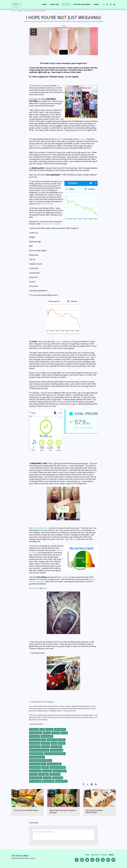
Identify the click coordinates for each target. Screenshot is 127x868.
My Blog (20, 11)
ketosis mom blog (60, 771)
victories (49, 729)
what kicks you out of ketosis (55, 754)
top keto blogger (36, 778)
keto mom (46, 747)
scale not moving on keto (56, 740)
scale (42, 729)
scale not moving (56, 750)
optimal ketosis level (37, 757)
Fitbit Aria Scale (46, 204)
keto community (47, 736)
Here (45, 588)
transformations (36, 733)
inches (54, 743)
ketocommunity (35, 771)
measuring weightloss (38, 740)
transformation (60, 729)
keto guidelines (61, 781)
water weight (35, 743)
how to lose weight (54, 764)
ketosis (64, 733)
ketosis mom (35, 736)
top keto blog (55, 774)
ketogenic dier (35, 767)
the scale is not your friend (39, 750)
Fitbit (59, 139)
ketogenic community (58, 767)
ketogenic (56, 733)
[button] (104, 4)
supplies (65, 577)
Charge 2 (83, 139)
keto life (62, 743)
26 (52, 793)
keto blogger (43, 774)
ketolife (45, 767)
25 (16, 793)
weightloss (34, 729)
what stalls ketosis (36, 754)
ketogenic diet (35, 747)
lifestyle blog (58, 778)
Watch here (34, 588)
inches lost (45, 743)
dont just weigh (48, 781)
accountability (56, 747)
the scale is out (35, 781)
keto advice (47, 771)
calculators (38, 146)
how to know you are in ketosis (41, 761)
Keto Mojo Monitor (39, 528)
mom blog (47, 778)
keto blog (33, 774)
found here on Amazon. (51, 224)
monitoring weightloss (38, 764)
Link (75, 539)
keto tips (47, 733)
